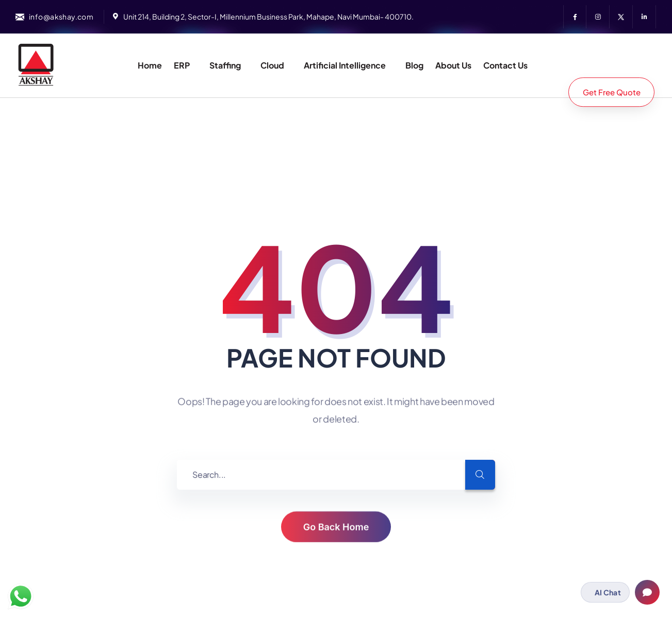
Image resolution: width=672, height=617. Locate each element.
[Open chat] (647, 592)
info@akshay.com (61, 16)
